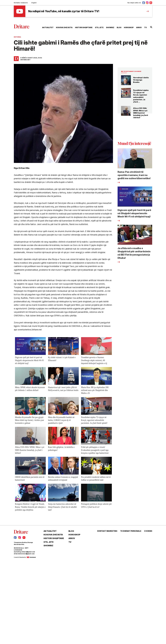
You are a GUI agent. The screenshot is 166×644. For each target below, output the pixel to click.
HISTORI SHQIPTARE (84, 27)
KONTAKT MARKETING (107, 531)
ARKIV (139, 27)
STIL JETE (99, 27)
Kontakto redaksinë (21, 3)
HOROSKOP (129, 27)
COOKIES (148, 531)
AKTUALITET (48, 27)
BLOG (119, 27)
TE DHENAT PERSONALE (131, 531)
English (34, 3)
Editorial (17, 37)
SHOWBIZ (110, 27)
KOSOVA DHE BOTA (64, 27)
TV (145, 27)
